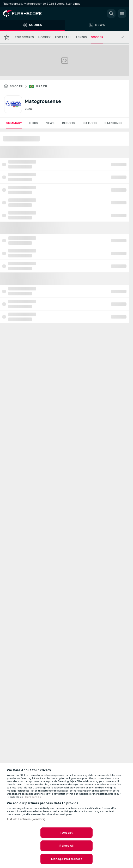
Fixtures (90, 123)
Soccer (16, 86)
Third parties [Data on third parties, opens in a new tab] (33, 797)
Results (68, 123)
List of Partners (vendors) (26, 819)
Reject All (66, 846)
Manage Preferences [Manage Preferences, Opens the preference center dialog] (66, 859)
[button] (111, 14)
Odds (34, 123)
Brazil (42, 86)
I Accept (66, 833)
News (50, 123)
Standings (113, 123)
